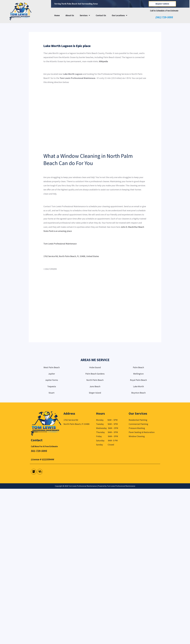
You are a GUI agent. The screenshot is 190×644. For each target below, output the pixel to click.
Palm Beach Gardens (95, 374)
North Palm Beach (95, 380)
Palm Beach (138, 367)
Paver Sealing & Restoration (142, 432)
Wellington (138, 374)
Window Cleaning (137, 436)
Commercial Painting (138, 424)
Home (57, 15)
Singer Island (95, 393)
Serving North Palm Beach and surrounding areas (76, 4)
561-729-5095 (39, 451)
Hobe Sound (95, 367)
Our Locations (120, 15)
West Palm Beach (52, 367)
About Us (70, 15)
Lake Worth (138, 386)
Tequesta (52, 386)
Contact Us (101, 15)
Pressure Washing (137, 428)
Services (85, 15)
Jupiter (52, 374)
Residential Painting (138, 420)
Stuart (52, 393)
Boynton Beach (138, 393)
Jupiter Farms (52, 380)
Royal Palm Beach (138, 380)
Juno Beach (95, 386)
